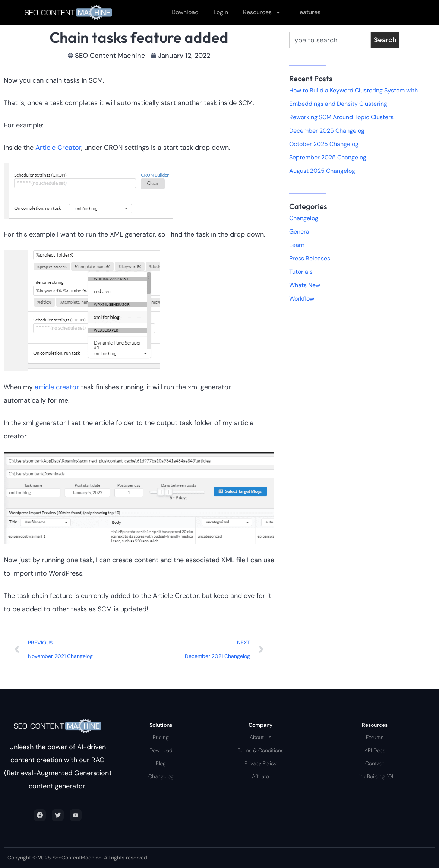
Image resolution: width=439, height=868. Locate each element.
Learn (297, 245)
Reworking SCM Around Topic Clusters (341, 117)
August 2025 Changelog (322, 171)
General (300, 232)
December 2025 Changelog (327, 131)
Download (185, 12)
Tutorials (301, 272)
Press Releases (310, 258)
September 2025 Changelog (328, 157)
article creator (57, 387)
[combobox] (330, 40)
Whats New (305, 285)
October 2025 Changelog (324, 144)
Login (221, 12)
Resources (262, 12)
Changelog (304, 218)
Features (308, 12)
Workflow (302, 299)
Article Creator (58, 148)
